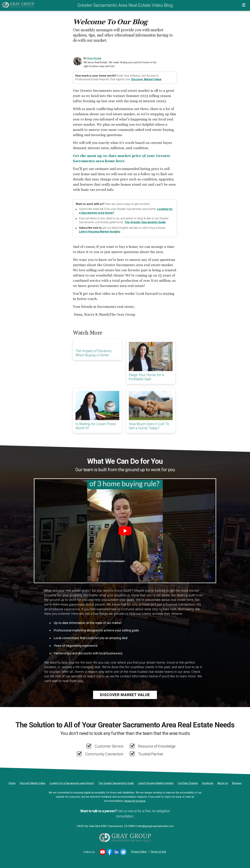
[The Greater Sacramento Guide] (116, 783)
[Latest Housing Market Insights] (156, 783)
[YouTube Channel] (188, 783)
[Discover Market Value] (33, 783)
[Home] (17, 5)
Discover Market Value (146, 79)
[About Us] (223, 783)
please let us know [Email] (135, 801)
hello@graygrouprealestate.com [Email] (155, 826)
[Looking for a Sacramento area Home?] (72, 783)
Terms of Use (158, 852)
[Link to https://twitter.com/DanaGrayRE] (123, 852)
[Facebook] (208, 783)
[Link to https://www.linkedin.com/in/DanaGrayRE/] (116, 852)
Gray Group (94, 58)
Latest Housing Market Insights (100, 232)
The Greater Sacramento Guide (145, 222)
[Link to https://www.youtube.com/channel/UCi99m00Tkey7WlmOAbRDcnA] (103, 852)
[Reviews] (237, 783)
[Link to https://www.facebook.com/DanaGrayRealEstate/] (109, 852)
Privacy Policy (139, 852)
